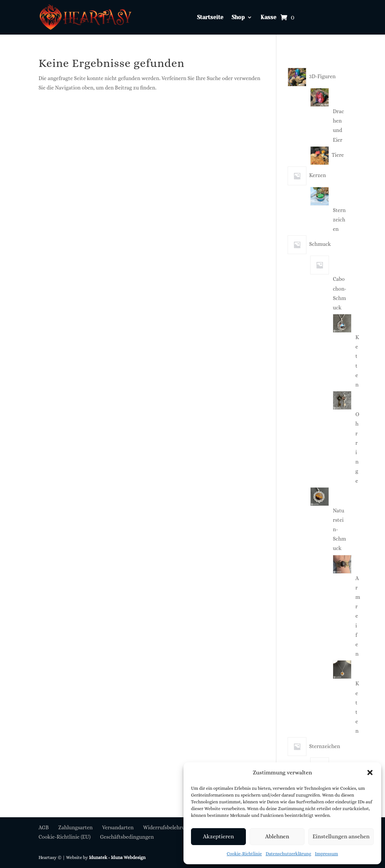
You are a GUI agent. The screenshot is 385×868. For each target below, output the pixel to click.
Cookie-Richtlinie (244, 854)
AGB (43, 827)
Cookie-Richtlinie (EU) (64, 837)
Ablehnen (277, 836)
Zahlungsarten (76, 827)
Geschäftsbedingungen (127, 837)
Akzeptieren (218, 836)
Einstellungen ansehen (341, 836)
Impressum (327, 854)
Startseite (210, 17)
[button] (370, 773)
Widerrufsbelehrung (167, 827)
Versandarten (118, 827)
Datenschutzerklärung (289, 854)
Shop (238, 17)
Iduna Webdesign (128, 857)
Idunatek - (100, 857)
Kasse (268, 17)
